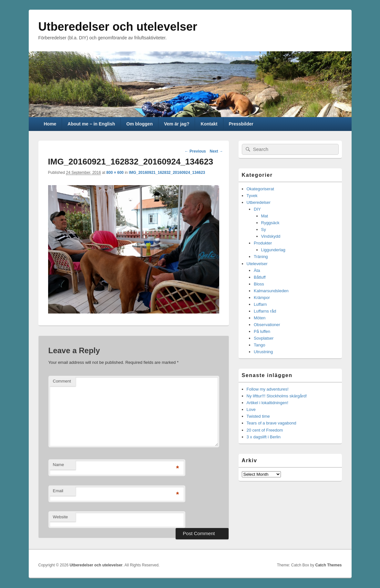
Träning (261, 257)
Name (59, 465)
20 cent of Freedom (265, 430)
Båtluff (260, 277)
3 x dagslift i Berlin (264, 437)
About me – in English (91, 124)
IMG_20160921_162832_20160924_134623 (167, 173)
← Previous (195, 151)
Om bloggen (139, 124)
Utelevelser (257, 264)
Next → (216, 151)
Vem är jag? (177, 124)
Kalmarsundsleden (271, 291)
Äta (257, 270)
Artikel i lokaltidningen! (267, 403)
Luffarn (260, 304)
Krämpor (262, 298)
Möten (260, 318)
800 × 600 (115, 173)
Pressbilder (241, 124)
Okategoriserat (260, 189)
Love (251, 409)
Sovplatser (264, 338)
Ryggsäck (270, 223)
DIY (257, 209)
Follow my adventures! (268, 389)
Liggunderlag (273, 250)
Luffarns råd (265, 311)
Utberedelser (259, 202)
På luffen (262, 331)
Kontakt (209, 124)
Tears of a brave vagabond (272, 423)
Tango (259, 345)
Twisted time (258, 416)
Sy (264, 229)
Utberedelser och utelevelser (118, 27)
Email (58, 491)
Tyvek (252, 196)
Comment (62, 381)
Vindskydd (271, 236)
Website (61, 517)
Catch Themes (328, 565)
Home (50, 124)
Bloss (259, 284)
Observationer (267, 325)
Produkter (263, 243)
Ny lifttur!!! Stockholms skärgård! (277, 396)
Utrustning (263, 352)
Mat (265, 216)
